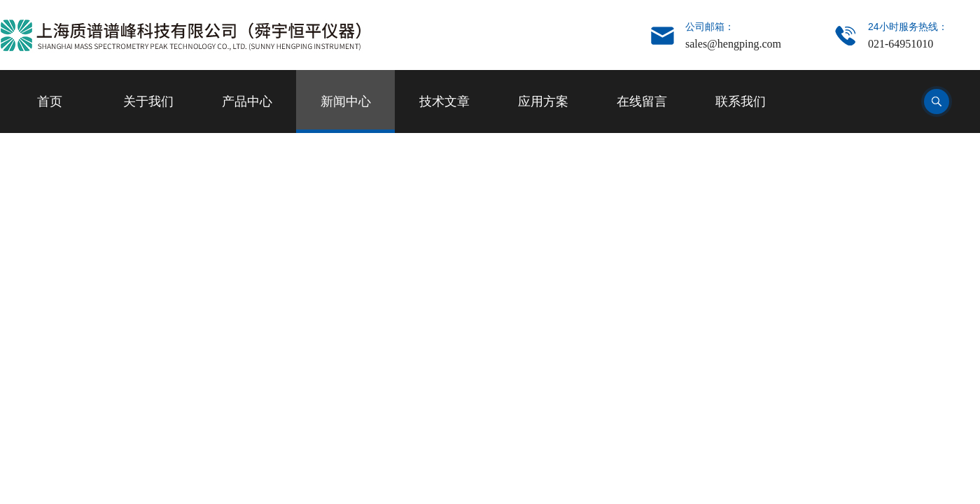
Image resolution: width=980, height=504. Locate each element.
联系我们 (741, 101)
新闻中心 (346, 101)
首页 (50, 101)
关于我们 (148, 101)
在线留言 (642, 101)
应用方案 (543, 101)
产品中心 (247, 101)
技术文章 (444, 101)
